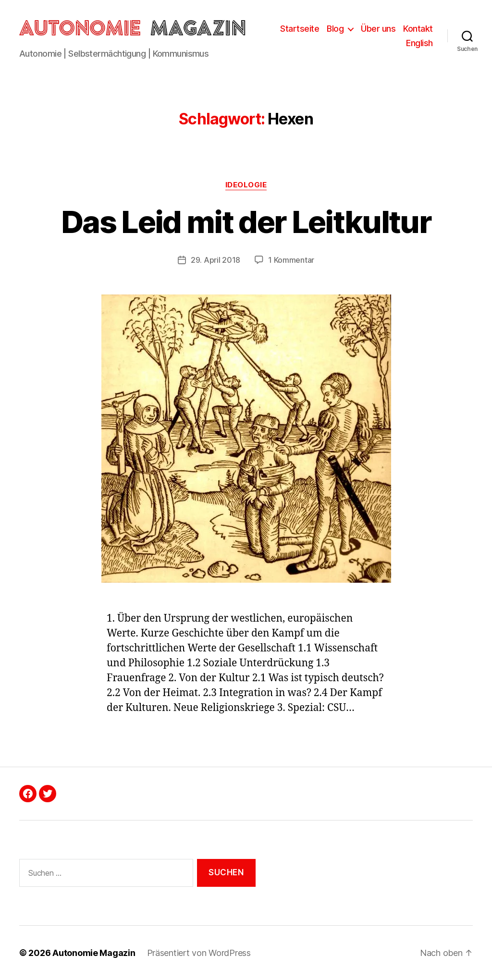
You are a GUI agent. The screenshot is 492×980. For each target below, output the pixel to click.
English (419, 43)
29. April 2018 (215, 260)
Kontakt (418, 29)
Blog (335, 29)
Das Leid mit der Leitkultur (246, 222)
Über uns (378, 29)
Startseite (300, 29)
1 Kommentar (291, 260)
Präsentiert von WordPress (199, 953)
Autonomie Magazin (94, 953)
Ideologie (246, 185)
